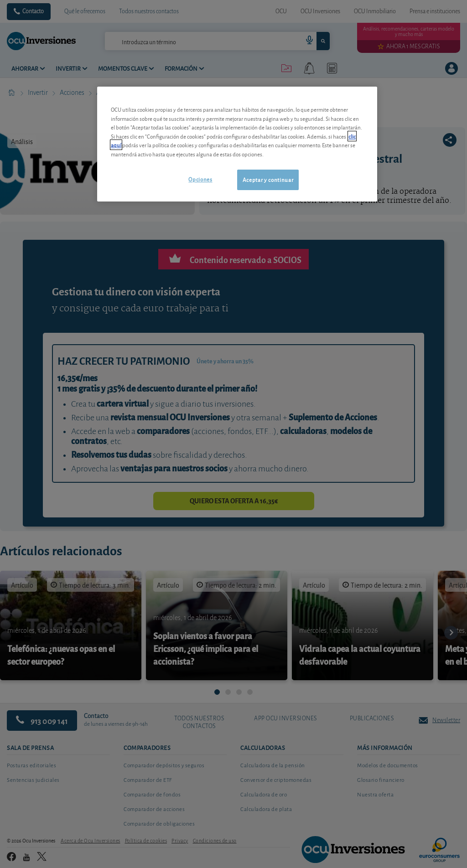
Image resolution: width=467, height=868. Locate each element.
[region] (237, 144)
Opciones (200, 179)
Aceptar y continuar (268, 179)
